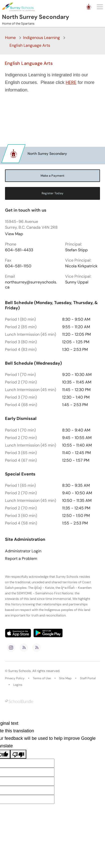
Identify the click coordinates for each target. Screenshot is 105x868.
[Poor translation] (18, 754)
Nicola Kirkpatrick (81, 266)
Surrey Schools (20, 671)
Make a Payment (53, 176)
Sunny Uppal (77, 282)
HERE (71, 82)
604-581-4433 (19, 250)
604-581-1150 (18, 266)
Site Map (65, 678)
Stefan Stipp (76, 250)
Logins (18, 685)
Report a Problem (21, 559)
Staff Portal (88, 678)
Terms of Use (42, 678)
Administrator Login (23, 551)
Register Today (52, 193)
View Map (14, 234)
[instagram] (11, 648)
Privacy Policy (15, 678)
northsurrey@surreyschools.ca (31, 285)
